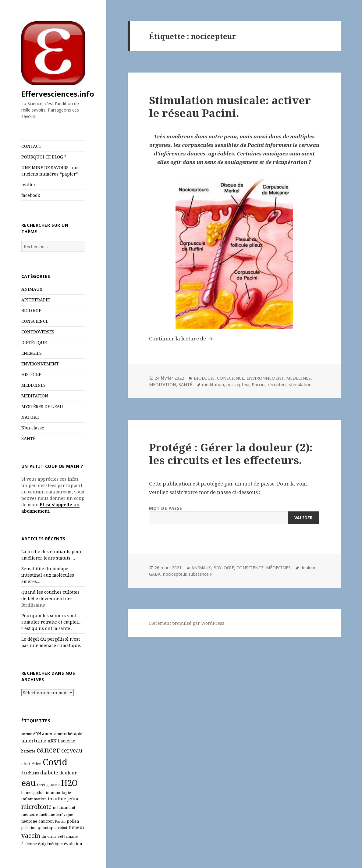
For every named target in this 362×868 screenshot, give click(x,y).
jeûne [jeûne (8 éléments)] (73, 799)
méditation (213, 384)
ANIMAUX (32, 289)
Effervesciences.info (58, 94)
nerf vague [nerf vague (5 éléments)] (65, 815)
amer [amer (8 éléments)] (48, 733)
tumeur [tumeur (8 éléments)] (77, 827)
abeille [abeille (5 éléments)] (27, 734)
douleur (308, 568)
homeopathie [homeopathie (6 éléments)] (33, 793)
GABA (155, 574)
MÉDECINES (34, 385)
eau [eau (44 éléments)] (29, 783)
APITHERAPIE (35, 300)
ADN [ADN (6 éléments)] (37, 734)
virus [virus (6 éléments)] (52, 836)
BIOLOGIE (31, 310)
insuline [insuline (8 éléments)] (57, 799)
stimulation (300, 384)
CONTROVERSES (38, 332)
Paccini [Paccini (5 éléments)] (60, 821)
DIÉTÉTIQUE (34, 342)
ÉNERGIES (32, 353)
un (76, 505)
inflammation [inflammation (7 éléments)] (34, 799)
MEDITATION (35, 396)
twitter (28, 185)
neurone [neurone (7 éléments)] (29, 821)
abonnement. (36, 511)
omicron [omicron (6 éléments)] (46, 821)
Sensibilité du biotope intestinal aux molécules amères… (48, 575)
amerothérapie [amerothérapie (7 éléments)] (68, 734)
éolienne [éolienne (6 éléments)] (29, 844)
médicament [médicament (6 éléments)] (64, 808)
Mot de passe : (234, 515)
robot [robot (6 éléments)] (63, 828)
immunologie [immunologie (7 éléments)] (58, 792)
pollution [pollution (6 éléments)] (29, 828)
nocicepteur (238, 384)
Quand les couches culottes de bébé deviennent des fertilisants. (50, 598)
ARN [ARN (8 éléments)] (52, 741)
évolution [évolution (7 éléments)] (73, 844)
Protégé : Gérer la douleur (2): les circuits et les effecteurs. (231, 454)
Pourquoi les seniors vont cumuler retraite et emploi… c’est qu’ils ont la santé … (51, 622)
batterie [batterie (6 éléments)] (28, 751)
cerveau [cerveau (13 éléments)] (72, 750)
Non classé (33, 428)
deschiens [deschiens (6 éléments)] (30, 773)
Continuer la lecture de (182, 338)
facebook (31, 195)
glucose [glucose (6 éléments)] (53, 785)
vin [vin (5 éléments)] (44, 837)
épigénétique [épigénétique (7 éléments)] (50, 844)
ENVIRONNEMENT (40, 364)
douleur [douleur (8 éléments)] (68, 773)
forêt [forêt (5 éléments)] (41, 785)
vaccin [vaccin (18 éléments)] (31, 835)
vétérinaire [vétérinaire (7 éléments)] (68, 836)
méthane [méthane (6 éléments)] (47, 815)
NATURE (30, 417)
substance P (201, 574)
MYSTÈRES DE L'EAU (42, 406)
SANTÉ (28, 438)
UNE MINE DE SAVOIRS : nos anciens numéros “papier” (50, 171)
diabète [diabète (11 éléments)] (49, 772)
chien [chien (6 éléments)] (37, 764)
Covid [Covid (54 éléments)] (55, 762)
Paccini (259, 384)
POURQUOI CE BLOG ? (44, 157)
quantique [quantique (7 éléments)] (47, 827)
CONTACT (31, 146)
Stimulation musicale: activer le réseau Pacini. (230, 107)
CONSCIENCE (35, 321)
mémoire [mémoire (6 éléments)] (30, 815)
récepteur (277, 384)
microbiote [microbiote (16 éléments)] (36, 807)
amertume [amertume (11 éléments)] (34, 740)
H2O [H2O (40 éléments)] (69, 783)
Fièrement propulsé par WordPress (187, 623)
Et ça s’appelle (56, 505)
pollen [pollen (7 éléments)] (73, 821)
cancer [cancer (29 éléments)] (48, 750)
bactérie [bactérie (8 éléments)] (67, 741)
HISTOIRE (31, 374)
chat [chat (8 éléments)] (26, 764)
